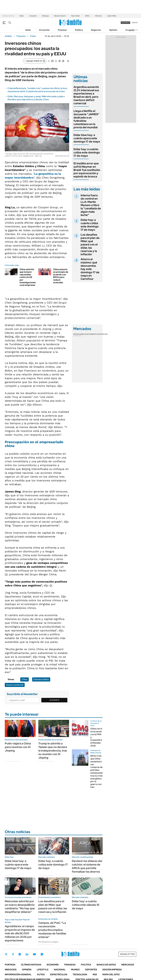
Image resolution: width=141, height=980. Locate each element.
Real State (75, 16)
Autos (41, 974)
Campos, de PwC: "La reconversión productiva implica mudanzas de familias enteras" (52, 930)
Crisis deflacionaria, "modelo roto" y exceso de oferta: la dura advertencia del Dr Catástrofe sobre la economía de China (37, 90)
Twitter (6, 954)
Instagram (20, 954)
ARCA (87, 16)
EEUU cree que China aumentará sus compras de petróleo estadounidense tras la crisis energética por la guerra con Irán (99, 771)
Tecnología (80, 974)
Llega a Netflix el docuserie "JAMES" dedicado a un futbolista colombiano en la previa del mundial (86, 119)
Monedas (77, 334)
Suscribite (54, 700)
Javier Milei (112, 16)
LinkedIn (27, 954)
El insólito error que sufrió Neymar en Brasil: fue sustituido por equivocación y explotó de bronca (87, 170)
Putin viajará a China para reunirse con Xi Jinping (18, 747)
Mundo (75, 970)
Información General (18, 974)
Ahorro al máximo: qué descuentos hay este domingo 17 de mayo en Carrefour (90, 269)
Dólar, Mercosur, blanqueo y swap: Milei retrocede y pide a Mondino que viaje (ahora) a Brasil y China (36, 98)
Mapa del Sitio (111, 974)
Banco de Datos (106, 965)
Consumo (33, 16)
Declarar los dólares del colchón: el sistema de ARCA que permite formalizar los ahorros (87, 866)
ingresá (135, 23)
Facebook (13, 954)
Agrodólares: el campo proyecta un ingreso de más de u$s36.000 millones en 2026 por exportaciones (20, 933)
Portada (10, 965)
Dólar (22, 16)
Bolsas (85, 334)
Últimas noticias (31, 965)
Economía (44, 30)
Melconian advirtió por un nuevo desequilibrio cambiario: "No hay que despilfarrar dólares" (20, 907)
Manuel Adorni (60, 16)
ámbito (8, 36)
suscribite (126, 23)
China (33, 36)
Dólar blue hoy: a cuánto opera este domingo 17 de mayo (87, 138)
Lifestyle (43, 970)
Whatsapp (42, 954)
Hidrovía (98, 16)
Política (79, 30)
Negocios (96, 30)
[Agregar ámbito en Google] (35, 61)
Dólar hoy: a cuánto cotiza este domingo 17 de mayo (87, 152)
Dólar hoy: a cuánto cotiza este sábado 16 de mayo (86, 905)
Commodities (94, 334)
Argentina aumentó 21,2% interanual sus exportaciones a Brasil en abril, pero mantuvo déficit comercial (86, 95)
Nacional (60, 970)
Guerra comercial (15, 685)
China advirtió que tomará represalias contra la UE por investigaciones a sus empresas (28, 277)
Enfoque (45, 16)
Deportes (91, 970)
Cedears (104, 334)
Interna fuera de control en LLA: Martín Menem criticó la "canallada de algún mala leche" (91, 205)
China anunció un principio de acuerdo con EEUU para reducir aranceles (61, 276)
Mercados (128, 965)
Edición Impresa (112, 970)
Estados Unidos (41, 679)
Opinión (113, 30)
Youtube (34, 954)
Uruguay (130, 30)
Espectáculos (59, 974)
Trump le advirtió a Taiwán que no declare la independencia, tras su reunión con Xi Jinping (53, 751)
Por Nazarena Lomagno (48, 942)
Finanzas (62, 30)
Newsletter (135, 30)
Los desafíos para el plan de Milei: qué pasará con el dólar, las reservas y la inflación (90, 244)
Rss (95, 974)
